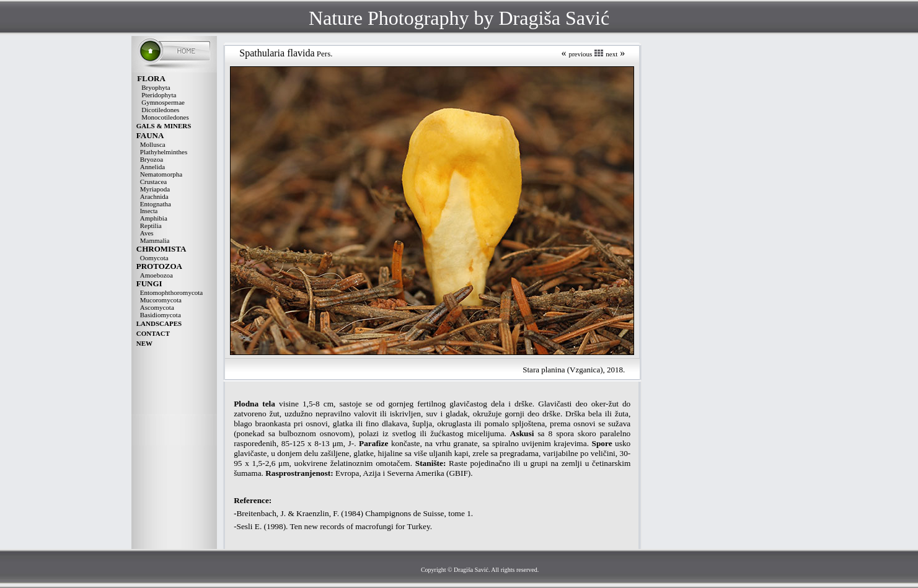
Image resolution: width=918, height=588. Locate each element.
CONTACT (153, 333)
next (611, 54)
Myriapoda (155, 189)
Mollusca (153, 144)
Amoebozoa (157, 275)
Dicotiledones (160, 110)
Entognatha (156, 204)
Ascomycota (157, 307)
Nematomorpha (161, 174)
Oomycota (154, 258)
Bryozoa (152, 159)
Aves (147, 233)
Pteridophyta (159, 95)
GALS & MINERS (164, 126)
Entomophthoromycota (171, 292)
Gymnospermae (163, 102)
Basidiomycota (161, 315)
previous (580, 54)
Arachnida (154, 196)
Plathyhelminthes (164, 152)
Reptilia (151, 226)
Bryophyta (156, 87)
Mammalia (155, 240)
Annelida (152, 167)
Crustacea (153, 182)
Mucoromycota (161, 300)
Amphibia (154, 218)
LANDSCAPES (159, 323)
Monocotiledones (165, 117)
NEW (144, 343)
